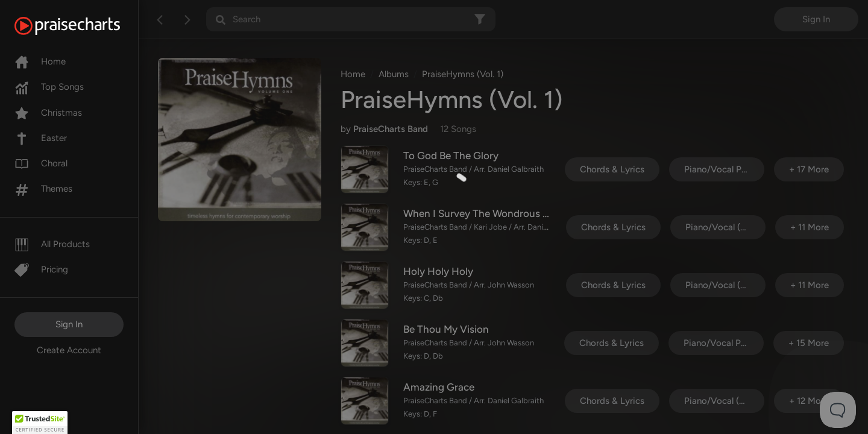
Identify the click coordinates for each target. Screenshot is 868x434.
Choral (41, 163)
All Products (52, 244)
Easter (41, 138)
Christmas (48, 113)
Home (40, 61)
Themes (43, 189)
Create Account (69, 350)
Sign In (69, 324)
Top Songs (49, 87)
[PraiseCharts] (82, 26)
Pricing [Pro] (41, 269)
